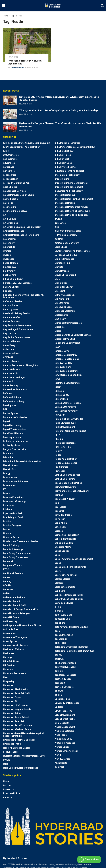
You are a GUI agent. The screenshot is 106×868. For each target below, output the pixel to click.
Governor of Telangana (15, 637)
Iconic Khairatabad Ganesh (17, 748)
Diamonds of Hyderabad (16, 417)
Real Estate (60, 507)
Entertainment (10, 477)
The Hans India (17, 68)
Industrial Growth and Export (69, 171)
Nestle (19, 16)
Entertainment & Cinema (16, 481)
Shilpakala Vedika (64, 543)
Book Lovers (10, 275)
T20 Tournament (63, 615)
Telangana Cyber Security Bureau (72, 647)
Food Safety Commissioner (17, 553)
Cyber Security (11, 385)
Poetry (58, 451)
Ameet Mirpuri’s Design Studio (19, 195)
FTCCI (6, 569)
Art (5, 215)
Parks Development (65, 427)
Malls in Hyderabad (64, 259)
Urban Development (65, 715)
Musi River (60, 327)
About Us (8, 797)
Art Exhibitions (10, 223)
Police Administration (66, 459)
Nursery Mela (61, 399)
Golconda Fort (10, 629)
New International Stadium (68, 375)
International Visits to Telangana (72, 215)
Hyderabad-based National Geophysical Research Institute (24, 735)
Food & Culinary (11, 545)
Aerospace (9, 167)
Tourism (59, 671)
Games (7, 577)
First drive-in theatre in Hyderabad (21, 541)
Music (58, 331)
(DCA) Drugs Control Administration (22, 147)
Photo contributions (65, 443)
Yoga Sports (61, 763)
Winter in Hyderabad (65, 743)
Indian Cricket (62, 159)
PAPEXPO (60, 415)
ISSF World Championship (68, 231)
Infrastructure (62, 179)
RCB (57, 503)
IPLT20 (58, 219)
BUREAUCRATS (11, 287)
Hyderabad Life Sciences (16, 705)
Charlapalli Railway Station (17, 313)
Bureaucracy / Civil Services (17, 283)
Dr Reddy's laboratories (16, 441)
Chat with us (89, 860)
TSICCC (59, 691)
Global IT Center (11, 617)
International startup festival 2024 (72, 211)
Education (8, 457)
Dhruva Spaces (11, 413)
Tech (57, 631)
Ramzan (59, 495)
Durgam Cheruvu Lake (14, 449)
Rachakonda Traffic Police (68, 483)
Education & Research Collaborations (22, 461)
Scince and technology (67, 535)
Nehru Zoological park (66, 371)
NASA (57, 347)
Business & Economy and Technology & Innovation (23, 296)
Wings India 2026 (63, 739)
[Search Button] (102, 6)
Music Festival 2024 (65, 339)
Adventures (9, 163)
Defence (7, 393)
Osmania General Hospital (68, 403)
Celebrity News (11, 309)
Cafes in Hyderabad (13, 301)
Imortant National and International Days (24, 756)
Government (9, 633)
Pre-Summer (61, 467)
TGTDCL (59, 659)
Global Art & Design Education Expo (21, 609)
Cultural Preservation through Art (21, 365)
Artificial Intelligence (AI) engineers (21, 235)
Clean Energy (10, 345)
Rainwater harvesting (66, 487)
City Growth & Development (17, 325)
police (58, 455)
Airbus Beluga (10, 187)
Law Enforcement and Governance (72, 251)
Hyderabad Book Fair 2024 (17, 693)
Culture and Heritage (14, 377)
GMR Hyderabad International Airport (22, 625)
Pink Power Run (63, 447)
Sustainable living (64, 603)
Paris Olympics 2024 (65, 423)
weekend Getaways (64, 731)
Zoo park (59, 767)
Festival (7, 529)
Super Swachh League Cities (69, 599)
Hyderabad (9, 685)
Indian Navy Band (63, 163)
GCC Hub (8, 585)
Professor (60, 471)
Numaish (59, 391)
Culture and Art (11, 373)
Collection (8, 349)
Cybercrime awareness (15, 389)
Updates (59, 707)
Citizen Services (11, 321)
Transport (60, 683)
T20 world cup (62, 619)
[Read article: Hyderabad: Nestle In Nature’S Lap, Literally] (27, 45)
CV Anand (8, 381)
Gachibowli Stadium (13, 573)
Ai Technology (10, 179)
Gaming (7, 581)
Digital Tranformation (14, 429)
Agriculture (9, 171)
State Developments (65, 587)
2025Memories (11, 155)
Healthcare (13, 57)
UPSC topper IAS (63, 711)
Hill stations (9, 665)
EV (4, 489)
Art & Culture (10, 219)
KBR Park (59, 239)
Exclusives (8, 505)
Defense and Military (14, 401)
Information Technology (67, 175)
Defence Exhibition (13, 397)
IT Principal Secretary (66, 235)
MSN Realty (60, 319)
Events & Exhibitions (13, 497)
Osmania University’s (65, 407)
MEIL (57, 279)
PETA (57, 435)
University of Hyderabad (67, 703)
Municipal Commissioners (68, 323)
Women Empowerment (66, 751)
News (57, 379)
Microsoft (60, 291)
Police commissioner (66, 463)
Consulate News (11, 353)
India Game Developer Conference (21, 768)
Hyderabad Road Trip (14, 721)
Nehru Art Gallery (63, 363)
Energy (7, 473)
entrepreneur (10, 485)
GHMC (6, 593)
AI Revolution (10, 175)
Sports (58, 571)
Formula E (8, 561)
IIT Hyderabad (10, 752)
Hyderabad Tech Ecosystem (17, 725)
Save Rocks (61, 527)
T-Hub (58, 607)
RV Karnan (60, 519)
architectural (10, 207)
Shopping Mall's (63, 547)
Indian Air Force (63, 155)
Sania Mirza (61, 523)
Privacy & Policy (11, 793)
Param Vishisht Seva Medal (69, 419)
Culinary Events (11, 361)
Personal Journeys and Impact (70, 431)
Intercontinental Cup (65, 195)
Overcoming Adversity (66, 411)
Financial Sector (11, 537)
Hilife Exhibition (11, 661)
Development (10, 405)
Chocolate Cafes (12, 317)
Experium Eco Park (13, 513)
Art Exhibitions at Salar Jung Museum (22, 227)
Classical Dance (11, 341)
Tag (12, 16)
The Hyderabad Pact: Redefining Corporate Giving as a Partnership (59, 110)
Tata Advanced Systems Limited (71, 627)
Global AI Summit (12, 601)
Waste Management (65, 727)
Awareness (9, 259)
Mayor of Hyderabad (65, 275)
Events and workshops (15, 501)
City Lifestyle (10, 333)
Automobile (9, 247)
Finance (7, 533)
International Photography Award (72, 207)
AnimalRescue (10, 199)
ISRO (57, 227)
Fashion (7, 521)
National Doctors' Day (66, 355)
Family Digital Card (13, 517)
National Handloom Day (67, 359)
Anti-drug (8, 203)
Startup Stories (62, 579)
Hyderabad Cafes (12, 697)
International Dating (65, 203)
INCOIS (7, 760)
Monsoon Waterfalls (65, 311)
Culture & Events (11, 369)
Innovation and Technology (69, 191)
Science (59, 531)
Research (59, 511)
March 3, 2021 (32, 68)
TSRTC (58, 695)
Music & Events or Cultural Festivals (73, 335)
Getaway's (8, 589)
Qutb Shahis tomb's (65, 479)
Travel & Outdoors (64, 687)
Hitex (6, 677)
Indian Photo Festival (65, 167)
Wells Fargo (61, 735)
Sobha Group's (62, 551)
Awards (7, 255)
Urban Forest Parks (65, 719)
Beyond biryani (11, 263)
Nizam (58, 387)
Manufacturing (62, 263)
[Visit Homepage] (53, 6)
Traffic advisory (63, 679)
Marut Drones (62, 271)
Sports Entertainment (66, 575)
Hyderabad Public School (16, 717)
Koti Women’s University (67, 243)
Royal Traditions (63, 515)
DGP (5, 409)
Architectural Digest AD (15, 211)
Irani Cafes (60, 223)
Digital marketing (12, 425)
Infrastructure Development (69, 187)
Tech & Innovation (64, 635)
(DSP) (6, 151)
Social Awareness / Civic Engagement (74, 559)
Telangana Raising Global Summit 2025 (75, 651)
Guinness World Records (16, 645)
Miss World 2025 (63, 307)
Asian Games (10, 239)
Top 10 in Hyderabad (65, 667)
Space (58, 563)
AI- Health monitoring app (16, 183)
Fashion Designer (12, 525)
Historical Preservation (15, 673)
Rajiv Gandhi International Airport (72, 491)
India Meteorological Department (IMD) (75, 147)
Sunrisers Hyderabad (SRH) (69, 595)
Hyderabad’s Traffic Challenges (19, 740)
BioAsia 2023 (10, 267)
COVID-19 (8, 357)
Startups (59, 583)
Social (58, 555)
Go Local (8, 785)
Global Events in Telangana (17, 613)
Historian (8, 669)
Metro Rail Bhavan (64, 287)
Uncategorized (62, 699)
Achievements (10, 159)
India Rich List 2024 (64, 151)
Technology (61, 639)
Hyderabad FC (10, 701)
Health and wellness (14, 649)
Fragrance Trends (12, 565)
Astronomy (9, 243)
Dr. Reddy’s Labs (12, 445)
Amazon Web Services (14, 191)
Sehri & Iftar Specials (65, 539)
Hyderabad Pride (12, 713)
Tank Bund (60, 623)
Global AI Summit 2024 (15, 605)
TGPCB (58, 655)
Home (6, 16)
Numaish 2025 (62, 395)
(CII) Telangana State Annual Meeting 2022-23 (26, 143)
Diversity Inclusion (13, 437)
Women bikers (62, 747)
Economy (8, 453)
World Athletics (62, 759)
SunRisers (60, 591)
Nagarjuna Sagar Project (67, 343)
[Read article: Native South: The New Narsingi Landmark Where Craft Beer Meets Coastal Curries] (10, 100)
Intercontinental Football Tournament (74, 199)
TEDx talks (60, 643)
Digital (6, 421)
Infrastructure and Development (71, 183)
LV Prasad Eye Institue (66, 255)
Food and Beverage (13, 549)
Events (6, 493)
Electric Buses (10, 465)
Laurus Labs (61, 247)
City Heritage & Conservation (18, 329)
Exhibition (8, 509)
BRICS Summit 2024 (13, 279)
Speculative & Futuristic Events (70, 567)
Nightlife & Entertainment (68, 383)
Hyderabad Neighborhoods (17, 709)
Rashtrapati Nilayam (65, 499)
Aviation (7, 251)
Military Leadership (65, 295)
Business (8, 291)
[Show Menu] (4, 6)
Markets (59, 267)
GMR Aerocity (10, 621)
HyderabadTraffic (12, 744)
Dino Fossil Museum (14, 433)
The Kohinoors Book (65, 663)
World (58, 755)
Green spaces (10, 641)
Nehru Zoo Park (63, 367)
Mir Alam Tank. (62, 299)
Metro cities (61, 283)
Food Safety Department (16, 557)
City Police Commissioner (17, 337)
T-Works (59, 611)
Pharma (59, 439)
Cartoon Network (12, 305)
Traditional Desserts (65, 675)
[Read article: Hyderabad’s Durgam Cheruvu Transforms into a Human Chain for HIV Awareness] (10, 127)
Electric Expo (10, 469)
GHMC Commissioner (14, 597)
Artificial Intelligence (14, 231)
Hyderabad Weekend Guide (17, 729)
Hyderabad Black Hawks (15, 689)
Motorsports (61, 315)
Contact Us (9, 789)
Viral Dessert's (62, 723)
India (6, 764)
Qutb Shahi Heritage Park (68, 475)
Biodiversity (9, 271)
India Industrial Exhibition (68, 143)
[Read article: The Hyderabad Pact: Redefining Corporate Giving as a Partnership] (10, 114)
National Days (62, 351)
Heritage (8, 657)
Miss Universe (62, 303)
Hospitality (9, 681)
